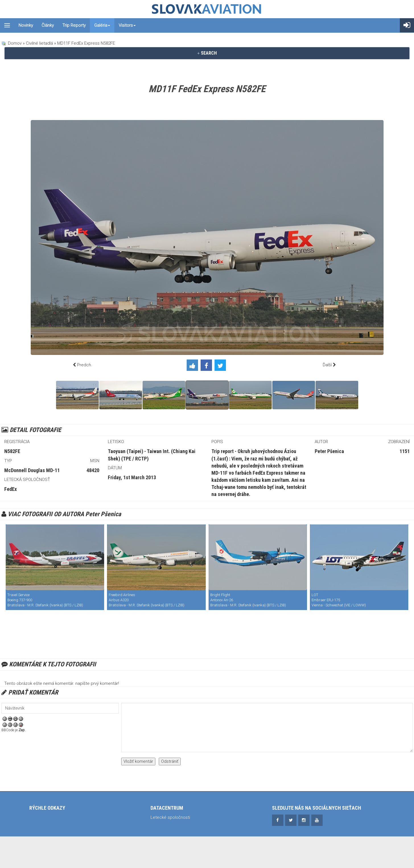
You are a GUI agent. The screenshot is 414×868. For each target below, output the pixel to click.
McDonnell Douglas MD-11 (32, 470)
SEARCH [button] (207, 53)
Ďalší (327, 365)
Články (48, 25)
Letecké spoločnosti (170, 817)
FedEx (11, 489)
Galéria (102, 25)
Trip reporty (74, 25)
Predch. (85, 365)
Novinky (26, 25)
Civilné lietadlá (39, 43)
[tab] (207, 53)
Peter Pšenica (329, 451)
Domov (15, 43)
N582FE (12, 451)
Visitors (127, 25)
